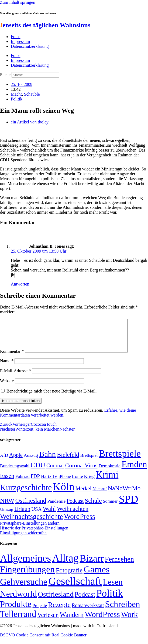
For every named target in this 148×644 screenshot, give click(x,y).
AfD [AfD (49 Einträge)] (4, 462)
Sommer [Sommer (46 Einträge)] (110, 508)
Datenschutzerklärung (30, 46)
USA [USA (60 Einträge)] (36, 516)
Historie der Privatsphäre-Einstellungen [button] (34, 534)
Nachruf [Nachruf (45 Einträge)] (99, 495)
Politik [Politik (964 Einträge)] (110, 600)
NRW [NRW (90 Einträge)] (7, 507)
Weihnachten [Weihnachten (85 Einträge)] (73, 515)
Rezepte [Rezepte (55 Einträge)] (59, 611)
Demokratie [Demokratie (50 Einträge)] (110, 472)
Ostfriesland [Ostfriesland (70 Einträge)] (56, 601)
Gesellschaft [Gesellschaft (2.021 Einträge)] (75, 588)
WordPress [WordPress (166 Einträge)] (102, 621)
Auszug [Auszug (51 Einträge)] (31, 462)
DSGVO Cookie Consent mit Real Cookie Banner (43, 641)
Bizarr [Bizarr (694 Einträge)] (92, 565)
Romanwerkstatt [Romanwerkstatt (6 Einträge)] (88, 612)
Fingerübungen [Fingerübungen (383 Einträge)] (27, 576)
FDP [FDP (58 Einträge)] (35, 483)
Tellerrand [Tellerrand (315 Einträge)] (18, 620)
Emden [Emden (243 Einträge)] (134, 471)
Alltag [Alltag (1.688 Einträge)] (65, 564)
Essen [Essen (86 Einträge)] (7, 482)
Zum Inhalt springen (18, 2)
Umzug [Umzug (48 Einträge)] (7, 516)
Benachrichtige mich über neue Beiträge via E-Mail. (52, 398)
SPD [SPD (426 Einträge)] (129, 506)
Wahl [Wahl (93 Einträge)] (49, 515)
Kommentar (12, 358)
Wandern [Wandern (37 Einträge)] (72, 621)
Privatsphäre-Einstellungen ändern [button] (30, 530)
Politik (17, 99)
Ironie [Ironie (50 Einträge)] (77, 483)
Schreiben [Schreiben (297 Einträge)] (122, 611)
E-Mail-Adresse (15, 377)
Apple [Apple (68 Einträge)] (16, 461)
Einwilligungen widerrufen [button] (23, 539)
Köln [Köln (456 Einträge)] (64, 493)
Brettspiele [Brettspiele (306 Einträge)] (120, 460)
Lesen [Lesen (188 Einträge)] (113, 588)
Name (7, 367)
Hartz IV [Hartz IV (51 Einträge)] (49, 483)
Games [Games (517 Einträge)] (97, 576)
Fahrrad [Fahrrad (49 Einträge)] (23, 483)
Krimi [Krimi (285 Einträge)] (107, 481)
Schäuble (32, 94)
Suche (5, 75)
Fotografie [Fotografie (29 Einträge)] (69, 577)
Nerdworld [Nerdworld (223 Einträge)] (18, 600)
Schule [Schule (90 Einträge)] (93, 507)
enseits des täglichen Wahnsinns (45, 25)
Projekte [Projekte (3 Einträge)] (40, 612)
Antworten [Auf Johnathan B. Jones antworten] (20, 284)
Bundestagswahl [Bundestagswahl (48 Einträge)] (15, 472)
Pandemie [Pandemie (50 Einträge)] (56, 508)
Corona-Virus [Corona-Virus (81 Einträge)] (81, 472)
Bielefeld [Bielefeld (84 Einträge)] (68, 461)
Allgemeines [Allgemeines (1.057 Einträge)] (25, 565)
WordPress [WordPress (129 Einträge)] (79, 523)
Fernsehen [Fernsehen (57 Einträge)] (119, 566)
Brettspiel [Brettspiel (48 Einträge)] (89, 462)
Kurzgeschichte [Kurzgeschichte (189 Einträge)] (26, 494)
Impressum (20, 41)
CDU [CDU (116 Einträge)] (38, 472)
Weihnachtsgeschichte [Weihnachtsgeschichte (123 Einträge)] (31, 523)
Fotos (16, 37)
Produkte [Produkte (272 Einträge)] (16, 611)
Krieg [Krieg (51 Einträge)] (90, 483)
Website (7, 387)
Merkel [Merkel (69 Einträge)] (83, 495)
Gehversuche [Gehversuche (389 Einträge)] (24, 588)
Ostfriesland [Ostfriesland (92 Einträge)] (31, 507)
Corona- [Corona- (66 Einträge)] (55, 472)
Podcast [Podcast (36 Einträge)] (85, 601)
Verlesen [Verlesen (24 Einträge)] (48, 621)
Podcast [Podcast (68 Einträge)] (75, 507)
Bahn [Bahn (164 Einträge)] (47, 461)
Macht (16, 94)
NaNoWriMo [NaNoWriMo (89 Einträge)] (124, 495)
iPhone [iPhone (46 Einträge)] (65, 483)
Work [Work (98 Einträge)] (129, 621)
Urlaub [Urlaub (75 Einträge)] (22, 515)
